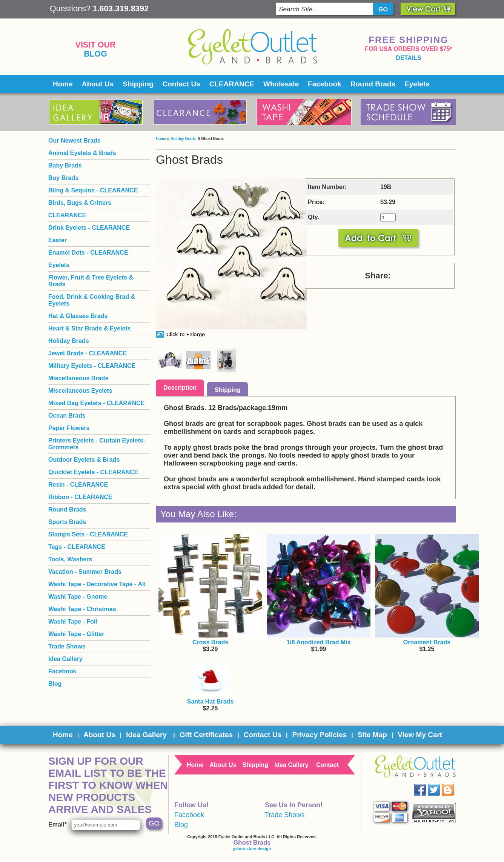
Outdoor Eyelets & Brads (84, 460)
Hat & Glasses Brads (78, 316)
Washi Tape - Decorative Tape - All (97, 584)
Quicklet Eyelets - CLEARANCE (93, 472)
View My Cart (420, 735)
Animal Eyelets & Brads (82, 153)
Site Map (372, 735)
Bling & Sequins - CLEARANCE (93, 190)
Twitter (439, 784)
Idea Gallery (65, 659)
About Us (98, 84)
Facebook (325, 84)
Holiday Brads (184, 139)
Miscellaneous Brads (78, 378)
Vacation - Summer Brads (85, 572)
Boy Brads (63, 178)
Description (180, 388)
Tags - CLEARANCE (77, 547)
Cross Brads (210, 642)
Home (63, 84)
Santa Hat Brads (211, 701)
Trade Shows (67, 646)
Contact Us (181, 84)
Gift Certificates (206, 735)
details (408, 58)
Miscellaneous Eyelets (80, 391)
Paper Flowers (69, 428)
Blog (95, 54)
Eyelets (417, 84)
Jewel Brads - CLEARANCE (88, 353)
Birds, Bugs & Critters (80, 203)
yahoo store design (252, 848)
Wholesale (281, 84)
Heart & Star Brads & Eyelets (90, 328)
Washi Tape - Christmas (82, 609)
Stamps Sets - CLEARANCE (88, 534)
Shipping (138, 84)
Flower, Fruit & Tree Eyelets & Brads (91, 281)
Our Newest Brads (75, 141)
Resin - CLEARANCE (78, 485)
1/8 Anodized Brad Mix (318, 642)
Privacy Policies (319, 735)
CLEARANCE (232, 84)
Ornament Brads (427, 642)
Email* (58, 824)
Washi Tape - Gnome (78, 597)
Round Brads (373, 84)
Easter (58, 240)
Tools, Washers (70, 559)
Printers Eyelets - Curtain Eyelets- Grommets (97, 444)
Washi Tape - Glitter (76, 634)
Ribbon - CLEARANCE (80, 497)
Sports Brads (67, 522)
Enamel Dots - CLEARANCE (88, 253)
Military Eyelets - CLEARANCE (92, 366)
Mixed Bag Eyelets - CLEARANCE (96, 403)
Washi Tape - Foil (73, 622)
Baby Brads (65, 165)
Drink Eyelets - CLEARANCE (89, 228)
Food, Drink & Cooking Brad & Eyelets (92, 300)
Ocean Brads (67, 416)
